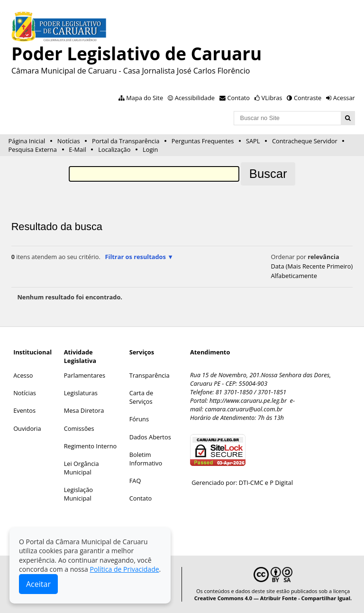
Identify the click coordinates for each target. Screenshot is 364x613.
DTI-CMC (251, 483)
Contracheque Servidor (305, 141)
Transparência (150, 375)
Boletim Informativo (146, 459)
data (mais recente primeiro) (312, 266)
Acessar (344, 98)
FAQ (135, 481)
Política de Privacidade (124, 569)
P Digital (281, 483)
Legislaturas (81, 393)
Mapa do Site (145, 98)
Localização (114, 149)
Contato (239, 98)
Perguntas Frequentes (203, 141)
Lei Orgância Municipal (82, 468)
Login (150, 149)
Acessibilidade (195, 98)
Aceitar (38, 584)
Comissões (79, 428)
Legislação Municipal (78, 494)
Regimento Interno (91, 446)
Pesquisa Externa (33, 149)
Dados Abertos (150, 437)
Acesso (23, 375)
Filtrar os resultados (135, 257)
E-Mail (77, 149)
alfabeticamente (294, 276)
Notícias (69, 141)
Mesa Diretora (84, 410)
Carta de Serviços (141, 397)
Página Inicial (27, 141)
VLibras (272, 98)
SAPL (253, 141)
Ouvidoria (27, 428)
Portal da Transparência (126, 141)
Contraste (308, 98)
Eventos (24, 410)
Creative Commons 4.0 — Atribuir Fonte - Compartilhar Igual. (273, 598)
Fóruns (139, 419)
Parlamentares (85, 375)
